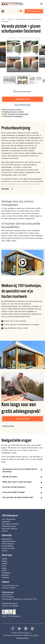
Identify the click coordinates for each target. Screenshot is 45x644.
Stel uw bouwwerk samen (22, 105)
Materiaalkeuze (7, 539)
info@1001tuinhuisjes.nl (10, 604)
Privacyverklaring (7, 546)
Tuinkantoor (6, 578)
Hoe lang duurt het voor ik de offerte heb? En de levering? (20, 470)
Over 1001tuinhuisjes (9, 519)
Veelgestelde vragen (9, 526)
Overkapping (6, 573)
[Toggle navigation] (3, 11)
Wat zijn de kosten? (10, 477)
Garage (4, 568)
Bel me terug (8, 426)
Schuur (4, 566)
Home (3, 19)
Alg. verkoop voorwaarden (10, 524)
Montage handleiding (9, 541)
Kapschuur (5, 575)
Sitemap (5, 531)
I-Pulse (35, 635)
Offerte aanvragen (34, 11)
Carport (4, 570)
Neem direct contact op (9, 529)
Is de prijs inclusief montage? (14, 492)
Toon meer (5, 189)
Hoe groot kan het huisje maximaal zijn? (18, 497)
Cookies (5, 551)
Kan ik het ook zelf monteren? (14, 487)
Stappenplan (6, 522)
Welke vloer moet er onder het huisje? (17, 482)
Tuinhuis (5, 559)
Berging (4, 561)
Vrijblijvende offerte (22, 99)
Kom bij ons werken (8, 548)
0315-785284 (13, 606)
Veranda (10, 19)
